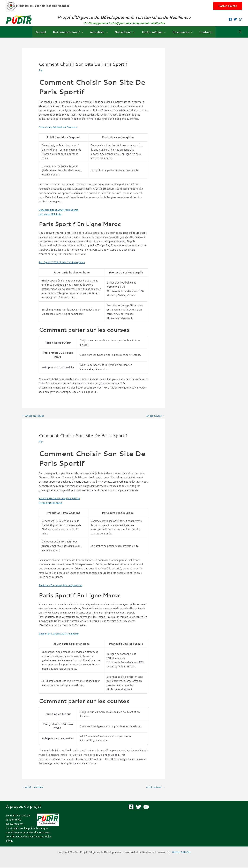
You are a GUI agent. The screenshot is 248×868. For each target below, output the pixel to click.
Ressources (180, 32)
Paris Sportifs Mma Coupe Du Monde (61, 499)
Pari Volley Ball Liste (51, 214)
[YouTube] (146, 808)
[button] (228, 6)
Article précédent (34, 416)
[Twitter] (235, 19)
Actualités (100, 32)
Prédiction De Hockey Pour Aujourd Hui (62, 586)
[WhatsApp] (241, 19)
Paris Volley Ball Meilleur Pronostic (60, 127)
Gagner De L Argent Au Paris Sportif (60, 634)
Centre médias (152, 32)
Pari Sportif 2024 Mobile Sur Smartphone (64, 262)
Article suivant (155, 416)
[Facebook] (230, 19)
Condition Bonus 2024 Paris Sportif (60, 210)
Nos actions (125, 32)
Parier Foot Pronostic (51, 503)
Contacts (202, 32)
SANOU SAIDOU (181, 853)
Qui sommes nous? (71, 32)
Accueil (45, 32)
